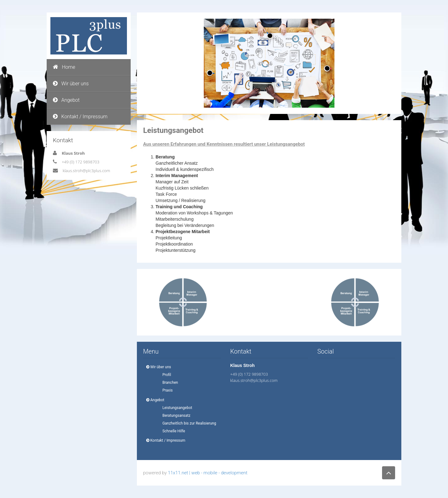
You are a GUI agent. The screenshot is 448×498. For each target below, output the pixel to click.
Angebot (66, 100)
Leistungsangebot (175, 408)
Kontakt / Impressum (80, 117)
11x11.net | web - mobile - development (208, 473)
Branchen (168, 383)
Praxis (166, 390)
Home (64, 67)
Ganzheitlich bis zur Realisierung (187, 423)
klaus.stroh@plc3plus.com (86, 171)
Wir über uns (71, 84)
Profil (165, 375)
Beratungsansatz (175, 416)
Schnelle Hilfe (172, 431)
